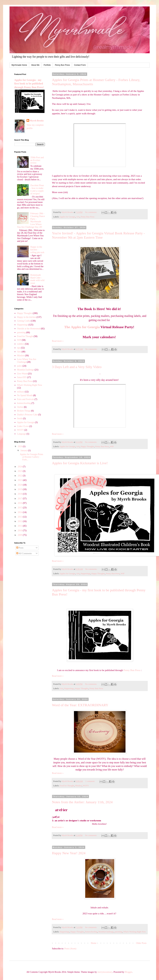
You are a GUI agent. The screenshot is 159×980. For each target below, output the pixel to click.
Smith (20, 418)
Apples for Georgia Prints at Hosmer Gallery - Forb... (31, 457)
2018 (20, 494)
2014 (20, 512)
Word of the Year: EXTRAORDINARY (80, 705)
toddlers (21, 344)
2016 (20, 503)
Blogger (128, 972)
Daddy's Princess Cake (27, 415)
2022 (20, 476)
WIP (112, 446)
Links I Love (23, 426)
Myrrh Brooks (37, 121)
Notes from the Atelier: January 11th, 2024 (82, 802)
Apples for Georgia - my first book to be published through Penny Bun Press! (29, 84)
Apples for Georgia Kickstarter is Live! (80, 463)
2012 (20, 521)
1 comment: (90, 781)
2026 (20, 446)
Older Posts (141, 943)
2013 (20, 517)
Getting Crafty (24, 321)
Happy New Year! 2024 (69, 853)
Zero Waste (22, 374)
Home (94, 943)
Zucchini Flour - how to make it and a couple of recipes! (37, 189)
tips (19, 348)
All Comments (24, 553)
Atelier (20, 407)
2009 (20, 535)
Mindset (78, 786)
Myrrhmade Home (19, 65)
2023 (20, 471)
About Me (35, 65)
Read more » (58, 341)
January (24, 450)
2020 (20, 485)
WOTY (86, 786)
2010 (20, 531)
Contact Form (80, 65)
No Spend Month (25, 395)
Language (22, 434)
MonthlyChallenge (106, 932)
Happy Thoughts (87, 446)
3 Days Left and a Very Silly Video (77, 367)
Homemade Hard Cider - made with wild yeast (37, 279)
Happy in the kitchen (26, 317)
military (21, 392)
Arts (78, 217)
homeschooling (91, 932)
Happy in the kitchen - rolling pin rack (37, 250)
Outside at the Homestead (29, 329)
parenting (119, 932)
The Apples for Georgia (82, 327)
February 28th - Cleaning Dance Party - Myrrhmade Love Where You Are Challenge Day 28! (31, 220)
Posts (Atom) (70, 949)
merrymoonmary (105, 972)
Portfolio (47, 65)
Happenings (86, 574)
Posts (20, 548)
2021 (20, 480)
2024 (20, 467)
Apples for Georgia (67, 217)
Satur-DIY (22, 377)
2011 (20, 526)
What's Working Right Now (135, 932)
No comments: (91, 212)
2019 (20, 489)
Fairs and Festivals (26, 399)
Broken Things (24, 411)
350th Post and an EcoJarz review (37, 160)
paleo (19, 366)
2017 (20, 499)
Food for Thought (67, 786)
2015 (20, 508)
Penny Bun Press (62, 65)
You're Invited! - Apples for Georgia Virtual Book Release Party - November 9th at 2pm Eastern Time (98, 235)
